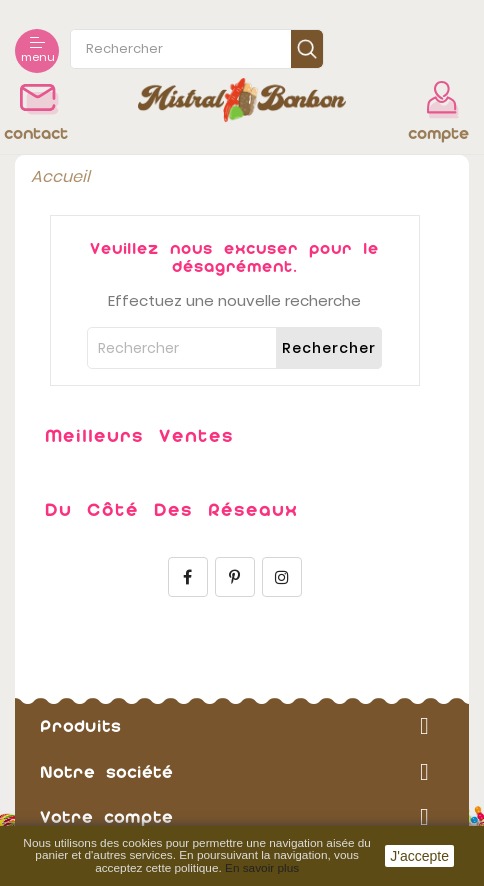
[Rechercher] (234, 348)
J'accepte (419, 856)
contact (36, 133)
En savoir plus (262, 868)
